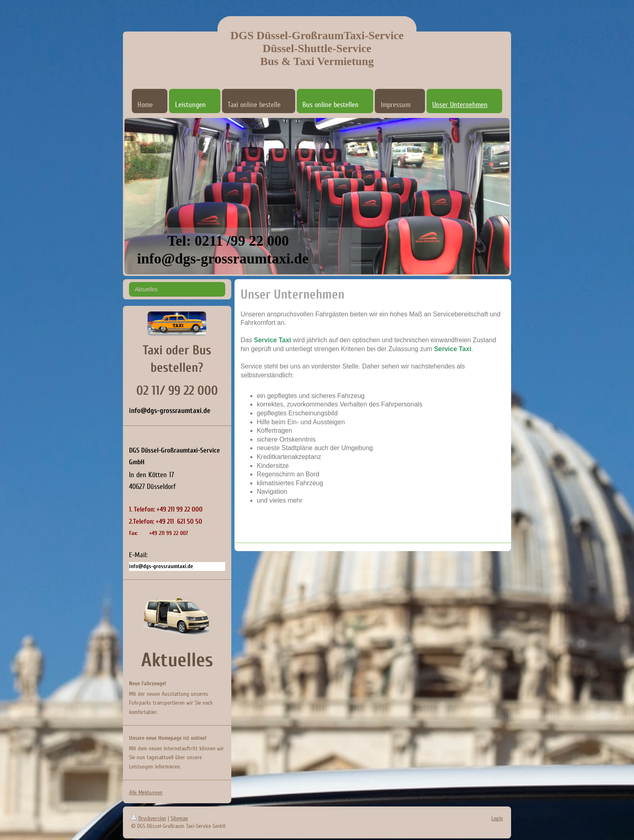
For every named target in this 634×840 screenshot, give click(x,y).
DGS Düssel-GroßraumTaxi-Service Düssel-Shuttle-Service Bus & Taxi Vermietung (317, 48)
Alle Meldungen (146, 793)
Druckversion (149, 818)
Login (497, 818)
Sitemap (179, 818)
